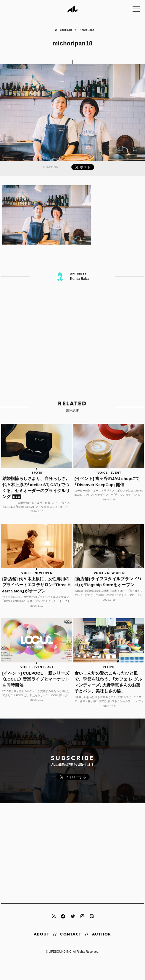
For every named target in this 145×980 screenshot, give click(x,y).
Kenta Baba (87, 30)
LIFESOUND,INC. (60, 951)
